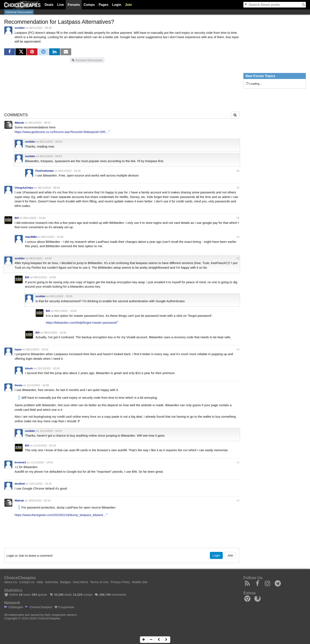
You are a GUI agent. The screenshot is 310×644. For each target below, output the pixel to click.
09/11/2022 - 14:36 (52, 237)
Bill (17, 218)
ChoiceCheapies (39, 607)
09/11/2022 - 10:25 (69, 171)
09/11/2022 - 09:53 (51, 156)
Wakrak (19, 123)
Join (128, 5)
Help (40, 582)
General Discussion (19, 12)
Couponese (64, 607)
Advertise (52, 582)
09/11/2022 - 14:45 (40, 258)
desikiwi (20, 484)
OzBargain (14, 607)
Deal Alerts (80, 582)
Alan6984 (31, 237)
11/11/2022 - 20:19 (45, 445)
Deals (49, 5)
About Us (11, 582)
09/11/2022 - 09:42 (51, 142)
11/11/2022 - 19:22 (51, 431)
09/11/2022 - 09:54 (49, 188)
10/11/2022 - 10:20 (48, 368)
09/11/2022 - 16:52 (37, 349)
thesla (18, 385)
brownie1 (20, 462)
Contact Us (27, 582)
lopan (18, 349)
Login (117, 5)
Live (61, 5)
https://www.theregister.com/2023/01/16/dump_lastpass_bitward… (60, 515)
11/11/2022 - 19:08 (38, 385)
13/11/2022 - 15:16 (40, 484)
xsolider (20, 28)
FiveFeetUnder (45, 171)
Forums (74, 5)
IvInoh (29, 368)
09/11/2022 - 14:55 (45, 277)
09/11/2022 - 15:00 (61, 296)
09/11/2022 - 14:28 (34, 218)
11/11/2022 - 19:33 (42, 462)
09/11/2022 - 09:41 (39, 123)
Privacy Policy (120, 582)
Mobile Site (140, 582)
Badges (65, 582)
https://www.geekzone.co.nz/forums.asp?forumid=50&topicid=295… (61, 132)
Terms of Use (99, 582)
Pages (104, 5)
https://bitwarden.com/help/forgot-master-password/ (81, 323)
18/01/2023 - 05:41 (39, 501)
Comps (89, 5)
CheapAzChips (24, 188)
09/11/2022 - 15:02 (65, 311)
